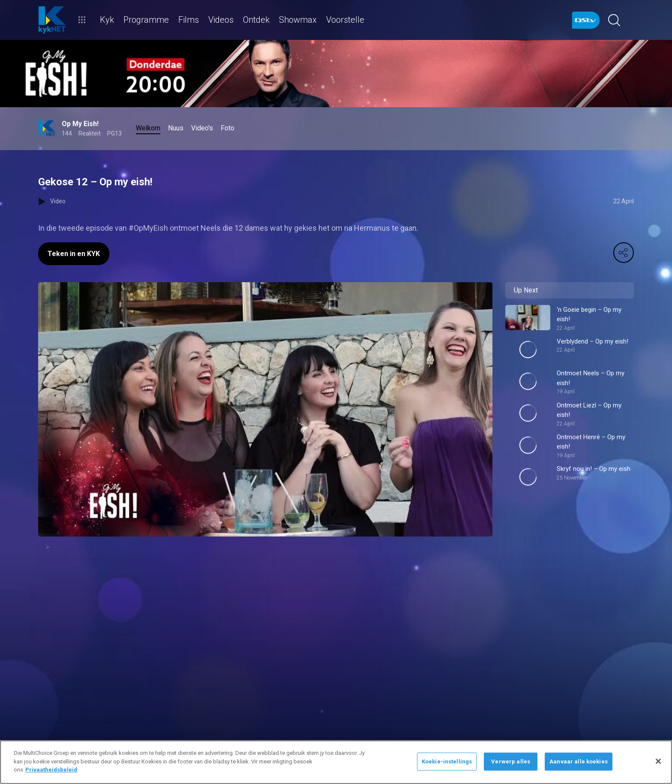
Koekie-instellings (447, 761)
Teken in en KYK (74, 254)
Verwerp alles (511, 761)
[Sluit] (658, 761)
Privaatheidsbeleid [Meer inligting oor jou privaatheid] (51, 770)
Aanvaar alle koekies (579, 761)
